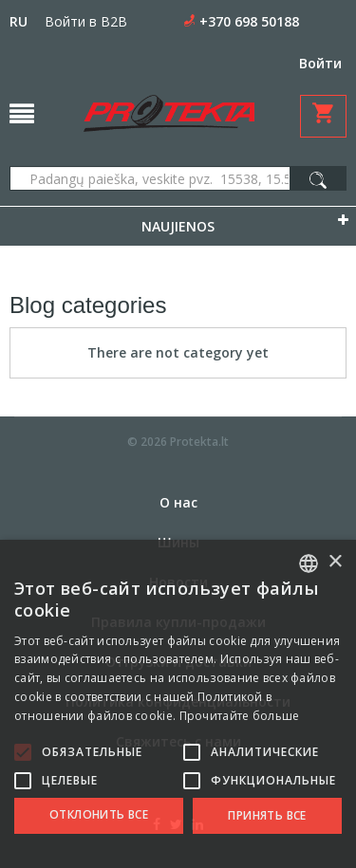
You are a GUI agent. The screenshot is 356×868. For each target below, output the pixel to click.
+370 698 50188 (249, 21)
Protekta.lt (199, 442)
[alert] (178, 704)
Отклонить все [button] (99, 814)
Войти (320, 63)
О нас (178, 502)
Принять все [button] (267, 815)
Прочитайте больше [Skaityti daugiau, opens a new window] (240, 716)
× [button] (335, 562)
